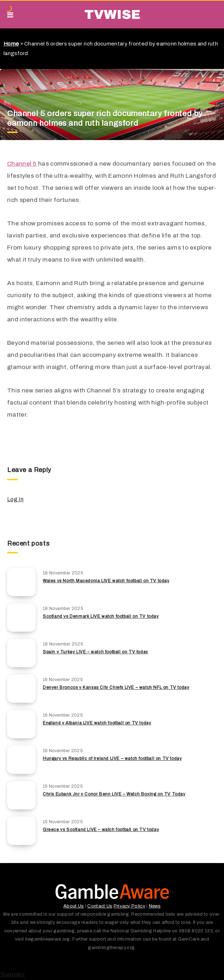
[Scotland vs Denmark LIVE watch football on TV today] (21, 617)
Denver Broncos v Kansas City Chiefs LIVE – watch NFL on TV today (116, 687)
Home (11, 44)
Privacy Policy (129, 906)
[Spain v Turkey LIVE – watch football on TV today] (21, 653)
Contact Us (100, 906)
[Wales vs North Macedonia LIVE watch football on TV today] (21, 582)
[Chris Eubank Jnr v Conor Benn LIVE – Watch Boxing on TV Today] (21, 795)
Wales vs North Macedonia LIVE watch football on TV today (106, 581)
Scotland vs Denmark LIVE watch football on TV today (101, 616)
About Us (74, 906)
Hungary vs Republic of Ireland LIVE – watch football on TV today (112, 759)
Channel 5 (22, 164)
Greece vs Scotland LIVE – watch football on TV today (101, 830)
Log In (15, 499)
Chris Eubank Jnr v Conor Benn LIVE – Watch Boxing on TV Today (114, 794)
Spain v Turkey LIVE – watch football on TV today (95, 652)
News (155, 906)
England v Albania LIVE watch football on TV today (97, 723)
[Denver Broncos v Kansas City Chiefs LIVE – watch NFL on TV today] (21, 689)
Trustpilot (12, 974)
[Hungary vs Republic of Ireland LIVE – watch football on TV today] (21, 760)
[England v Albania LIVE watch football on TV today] (21, 724)
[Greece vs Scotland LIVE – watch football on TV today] (21, 831)
